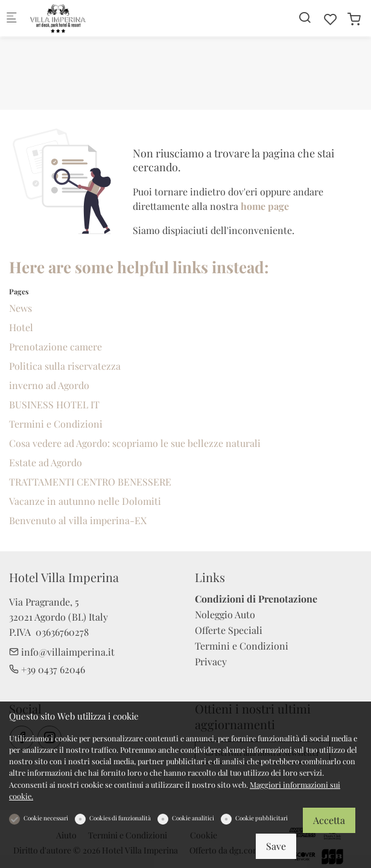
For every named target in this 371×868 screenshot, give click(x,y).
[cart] (354, 19)
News (21, 308)
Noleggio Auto (225, 614)
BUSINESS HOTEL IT (54, 404)
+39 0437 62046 (47, 669)
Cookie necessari (46, 818)
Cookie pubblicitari (262, 818)
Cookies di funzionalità (120, 818)
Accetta (329, 820)
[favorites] (331, 19)
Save (276, 846)
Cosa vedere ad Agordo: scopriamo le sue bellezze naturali (135, 443)
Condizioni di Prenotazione (256, 599)
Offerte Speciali (229, 630)
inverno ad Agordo (49, 385)
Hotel (21, 327)
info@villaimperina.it (62, 652)
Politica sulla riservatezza (65, 366)
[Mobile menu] (11, 18)
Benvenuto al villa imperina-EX (78, 520)
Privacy (211, 661)
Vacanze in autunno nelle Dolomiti (85, 501)
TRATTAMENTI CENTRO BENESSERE (90, 482)
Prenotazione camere (55, 347)
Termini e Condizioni (56, 424)
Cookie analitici (193, 818)
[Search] (305, 17)
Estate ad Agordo (46, 462)
